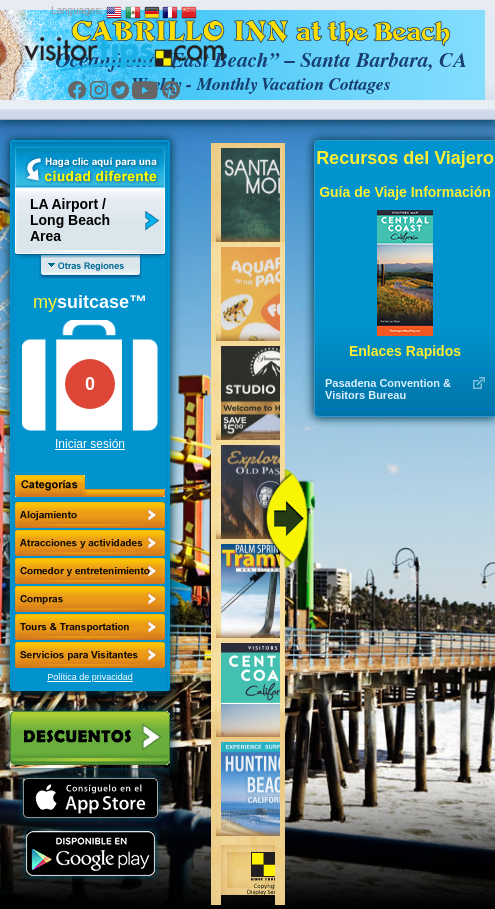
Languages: (77, 10)
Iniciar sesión (90, 444)
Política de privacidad (90, 677)
